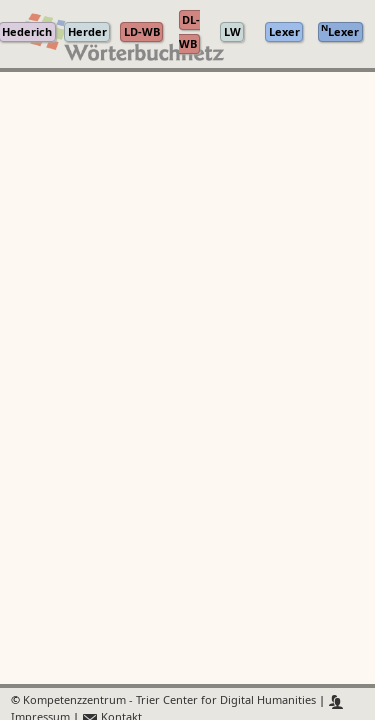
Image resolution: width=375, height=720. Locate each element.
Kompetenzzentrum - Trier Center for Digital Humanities (169, 701)
